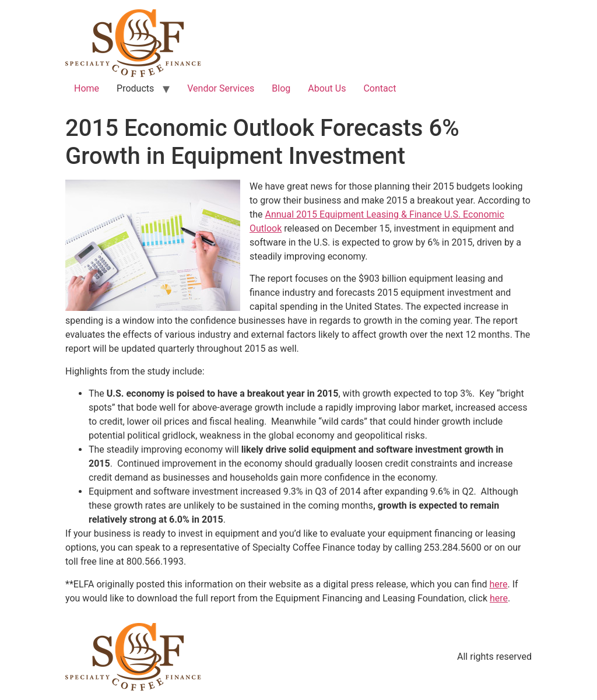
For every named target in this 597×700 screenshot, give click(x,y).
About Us (327, 88)
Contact (380, 88)
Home (87, 88)
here (498, 584)
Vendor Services (221, 88)
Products (135, 88)
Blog (281, 88)
